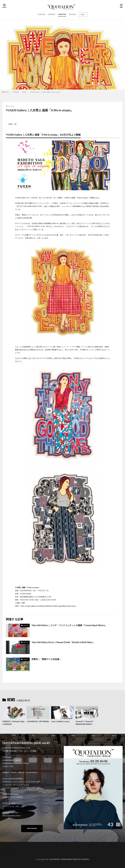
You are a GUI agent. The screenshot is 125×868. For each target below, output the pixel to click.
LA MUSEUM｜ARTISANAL (38, 721)
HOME (7, 92)
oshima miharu (10, 853)
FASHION (41, 14)
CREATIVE (62, 14)
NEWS (24, 92)
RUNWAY (52, 14)
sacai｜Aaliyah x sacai (60, 721)
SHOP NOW (32, 828)
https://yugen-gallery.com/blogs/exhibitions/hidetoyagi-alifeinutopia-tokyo (48, 606)
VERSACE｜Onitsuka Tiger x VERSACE (14, 723)
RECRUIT (8, 855)
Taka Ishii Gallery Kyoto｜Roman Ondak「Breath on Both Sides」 (63, 642)
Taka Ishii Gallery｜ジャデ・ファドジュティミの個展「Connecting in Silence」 (69, 625)
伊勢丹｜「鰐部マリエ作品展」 (46, 659)
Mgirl (83, 14)
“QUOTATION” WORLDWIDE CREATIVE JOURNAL (69, 859)
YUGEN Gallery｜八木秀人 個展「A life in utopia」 (46, 92)
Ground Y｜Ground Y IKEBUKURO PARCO (84, 723)
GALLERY (72, 14)
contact (8, 851)
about (7, 850)
